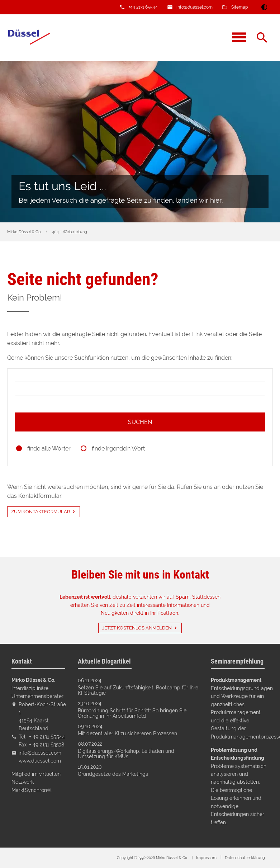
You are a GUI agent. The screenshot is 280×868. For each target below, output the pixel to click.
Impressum (206, 858)
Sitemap (239, 7)
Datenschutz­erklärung (245, 858)
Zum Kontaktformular (41, 512)
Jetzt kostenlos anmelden (137, 628)
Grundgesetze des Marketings (113, 774)
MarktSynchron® (31, 790)
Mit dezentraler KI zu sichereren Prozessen (127, 733)
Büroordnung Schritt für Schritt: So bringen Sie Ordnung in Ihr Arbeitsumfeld (132, 713)
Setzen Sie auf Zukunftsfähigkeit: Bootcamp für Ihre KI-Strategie (138, 690)
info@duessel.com (194, 7)
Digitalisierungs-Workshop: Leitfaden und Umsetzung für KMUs (126, 754)
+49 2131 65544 (143, 7)
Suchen (140, 422)
